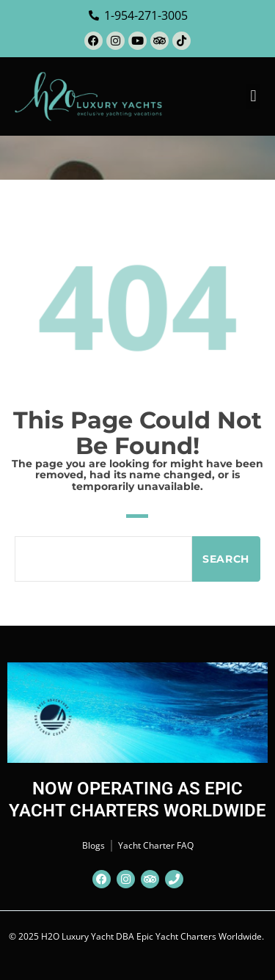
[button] (253, 96)
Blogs (93, 845)
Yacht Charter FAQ (156, 845)
